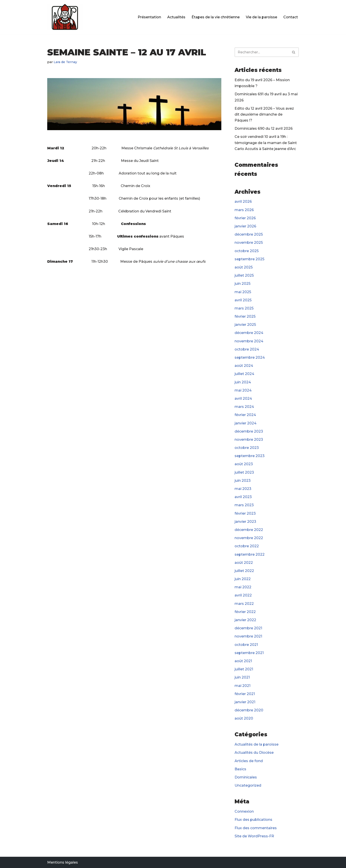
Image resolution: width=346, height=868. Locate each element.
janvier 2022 (245, 620)
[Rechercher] (262, 52)
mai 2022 (243, 587)
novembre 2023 (249, 440)
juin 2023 (243, 481)
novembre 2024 (249, 341)
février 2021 (245, 694)
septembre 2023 (250, 456)
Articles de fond (249, 761)
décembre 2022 (249, 530)
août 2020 (244, 718)
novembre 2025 (249, 243)
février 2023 (245, 513)
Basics (240, 769)
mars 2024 (244, 407)
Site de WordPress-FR (254, 836)
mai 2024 (243, 390)
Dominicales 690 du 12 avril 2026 (264, 128)
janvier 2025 (245, 325)
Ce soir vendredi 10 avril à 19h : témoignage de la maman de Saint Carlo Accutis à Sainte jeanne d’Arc (266, 143)
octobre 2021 (246, 645)
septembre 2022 (250, 554)
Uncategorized (248, 785)
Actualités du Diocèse (254, 753)
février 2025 (245, 316)
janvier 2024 (245, 423)
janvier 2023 (245, 522)
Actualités (176, 17)
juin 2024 (243, 382)
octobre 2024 (247, 349)
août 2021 (243, 661)
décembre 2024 (249, 333)
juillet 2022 (244, 571)
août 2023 (244, 464)
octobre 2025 (247, 251)
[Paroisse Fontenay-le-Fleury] (65, 17)
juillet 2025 (244, 275)
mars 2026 (244, 210)
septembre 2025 (249, 259)
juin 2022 (243, 579)
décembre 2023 (249, 431)
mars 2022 (244, 604)
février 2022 (245, 612)
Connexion (244, 811)
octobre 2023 (247, 448)
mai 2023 (243, 489)
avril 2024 (243, 398)
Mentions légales (63, 862)
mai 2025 (243, 292)
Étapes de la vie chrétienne (216, 17)
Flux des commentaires (256, 828)
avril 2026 (243, 202)
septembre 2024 (250, 357)
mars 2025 (244, 308)
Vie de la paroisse (261, 17)
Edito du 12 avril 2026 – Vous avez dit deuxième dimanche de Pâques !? (264, 114)
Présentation (149, 17)
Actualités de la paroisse (257, 744)
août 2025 (244, 267)
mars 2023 (244, 505)
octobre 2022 (247, 546)
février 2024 (245, 415)
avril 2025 (243, 300)
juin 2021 (242, 677)
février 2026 (245, 218)
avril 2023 (243, 497)
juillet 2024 (244, 374)
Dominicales (246, 777)
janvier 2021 (245, 702)
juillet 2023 (244, 472)
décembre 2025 (249, 234)
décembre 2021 (248, 628)
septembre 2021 (249, 653)
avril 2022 (243, 595)
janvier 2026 (245, 226)
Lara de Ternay (65, 62)
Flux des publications (253, 820)
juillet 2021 (244, 669)
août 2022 (244, 563)
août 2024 (244, 366)
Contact (291, 17)
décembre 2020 (249, 710)
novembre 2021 (248, 636)
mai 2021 (243, 686)
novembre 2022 (249, 538)
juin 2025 (243, 284)
